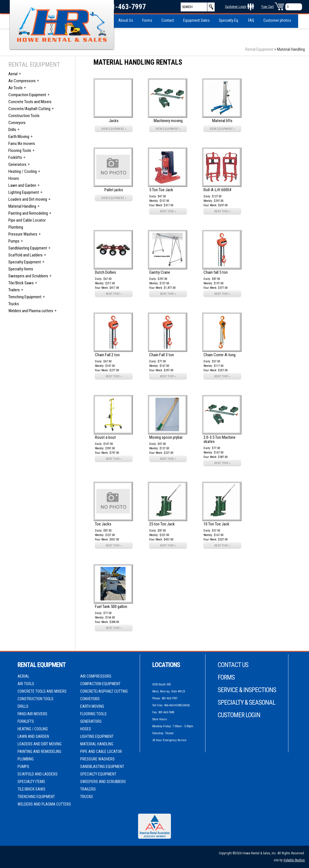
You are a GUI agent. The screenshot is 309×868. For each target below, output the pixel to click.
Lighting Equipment (24, 192)
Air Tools (15, 88)
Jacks (114, 121)
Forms (147, 20)
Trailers (14, 290)
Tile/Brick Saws (21, 283)
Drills (12, 130)
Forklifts (15, 157)
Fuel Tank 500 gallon (111, 607)
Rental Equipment (259, 49)
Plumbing (16, 227)
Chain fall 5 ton (216, 272)
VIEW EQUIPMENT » (114, 129)
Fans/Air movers (22, 144)
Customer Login (236, 7)
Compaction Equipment (27, 95)
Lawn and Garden (22, 185)
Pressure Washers (23, 234)
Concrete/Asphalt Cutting (29, 109)
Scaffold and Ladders (25, 255)
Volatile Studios (294, 860)
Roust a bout (105, 437)
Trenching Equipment (25, 297)
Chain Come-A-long (220, 355)
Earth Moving (19, 137)
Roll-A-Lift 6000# (218, 190)
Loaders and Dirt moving (28, 199)
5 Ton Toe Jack (161, 190)
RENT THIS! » (168, 211)
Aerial (13, 74)
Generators (17, 164)
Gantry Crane (160, 272)
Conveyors (17, 123)
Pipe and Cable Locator (27, 220)
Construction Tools (24, 116)
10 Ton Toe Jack (216, 524)
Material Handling (22, 206)
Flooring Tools (20, 151)
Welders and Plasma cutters (31, 311)
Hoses (14, 178)
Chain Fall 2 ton (107, 355)
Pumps (14, 241)
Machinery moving (168, 121)
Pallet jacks (114, 190)
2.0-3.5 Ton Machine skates (220, 439)
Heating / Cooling (23, 171)
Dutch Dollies (106, 272)
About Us (126, 20)
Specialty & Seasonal (247, 703)
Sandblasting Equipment (28, 248)
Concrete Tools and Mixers (30, 102)
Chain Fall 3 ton (162, 355)
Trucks (14, 304)
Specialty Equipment (25, 262)
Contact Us (233, 665)
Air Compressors (22, 81)
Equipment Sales (196, 20)
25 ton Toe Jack (162, 524)
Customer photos (277, 20)
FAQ (251, 20)
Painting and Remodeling (28, 213)
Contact (168, 20)
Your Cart (267, 7)
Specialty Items (21, 269)
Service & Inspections (247, 690)
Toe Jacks (103, 524)
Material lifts (222, 121)
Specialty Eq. (229, 20)
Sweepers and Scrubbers (28, 276)
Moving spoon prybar (166, 437)
